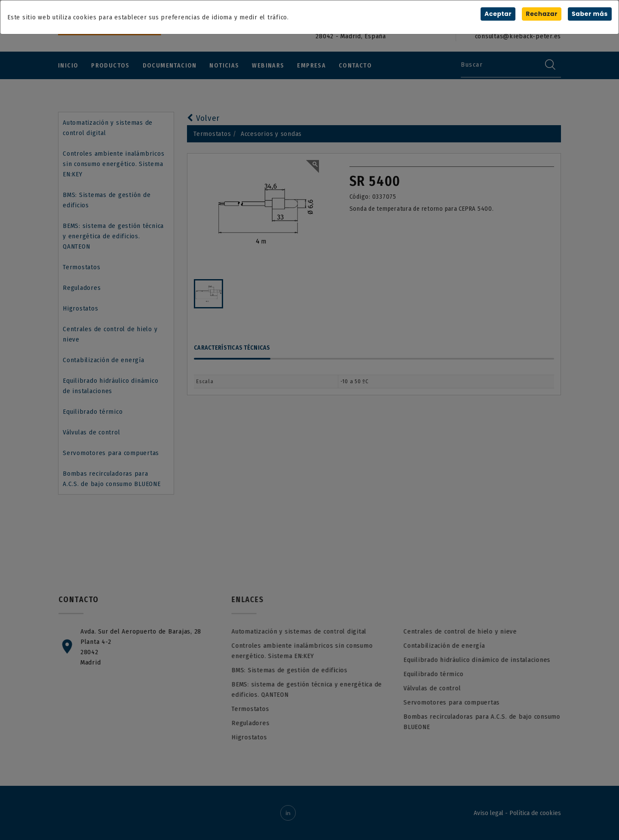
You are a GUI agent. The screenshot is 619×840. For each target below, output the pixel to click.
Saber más (590, 14)
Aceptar (498, 14)
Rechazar (542, 14)
